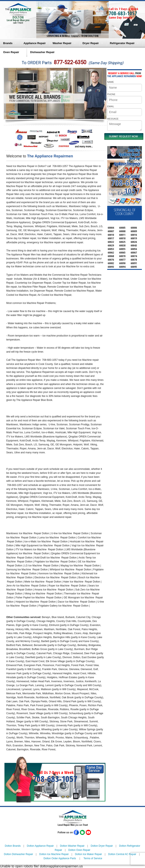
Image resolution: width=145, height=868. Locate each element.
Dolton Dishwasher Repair (18, 854)
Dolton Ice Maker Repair (88, 854)
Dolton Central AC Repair (122, 854)
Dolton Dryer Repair (102, 846)
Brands (8, 43)
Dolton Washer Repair (72, 846)
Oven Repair (11, 52)
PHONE (111, 94)
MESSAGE (113, 119)
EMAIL (111, 106)
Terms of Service (93, 858)
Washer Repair (62, 43)
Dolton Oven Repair (79, 850)
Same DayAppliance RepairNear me (129, 154)
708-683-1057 (123, 13)
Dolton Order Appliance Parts (60, 858)
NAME (111, 82)
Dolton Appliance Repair (40, 846)
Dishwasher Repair (42, 52)
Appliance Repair (35, 43)
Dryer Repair (91, 43)
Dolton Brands (13, 846)
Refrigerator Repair (122, 43)
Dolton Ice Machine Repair (54, 854)
